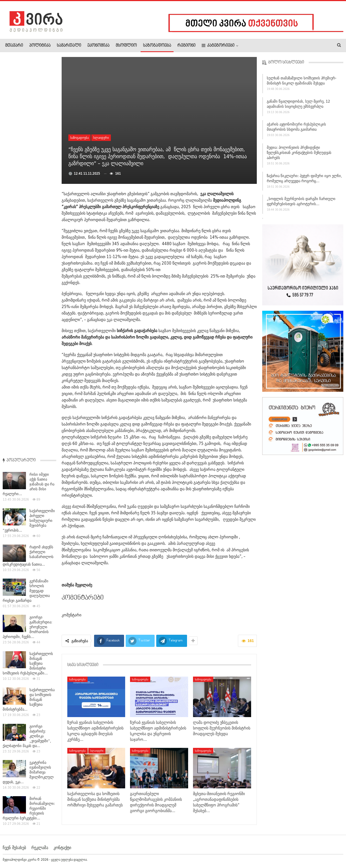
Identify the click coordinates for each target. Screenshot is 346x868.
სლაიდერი (101, 138)
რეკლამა (40, 847)
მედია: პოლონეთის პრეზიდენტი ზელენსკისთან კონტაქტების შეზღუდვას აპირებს (299, 155)
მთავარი (14, 46)
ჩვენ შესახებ (14, 847)
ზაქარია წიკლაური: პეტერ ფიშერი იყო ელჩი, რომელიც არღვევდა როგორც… (304, 180)
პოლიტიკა (40, 46)
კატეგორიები (218, 45)
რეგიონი (186, 46)
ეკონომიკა (98, 46)
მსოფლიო (126, 46)
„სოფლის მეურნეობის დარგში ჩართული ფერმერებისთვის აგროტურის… (301, 203)
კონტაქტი (62, 847)
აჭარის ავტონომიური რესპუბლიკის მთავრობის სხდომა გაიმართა (296, 129)
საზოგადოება (157, 46)
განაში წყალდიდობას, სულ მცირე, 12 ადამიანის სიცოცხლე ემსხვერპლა (298, 106)
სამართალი (69, 46)
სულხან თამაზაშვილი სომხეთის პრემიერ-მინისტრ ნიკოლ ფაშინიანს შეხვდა (302, 83)
